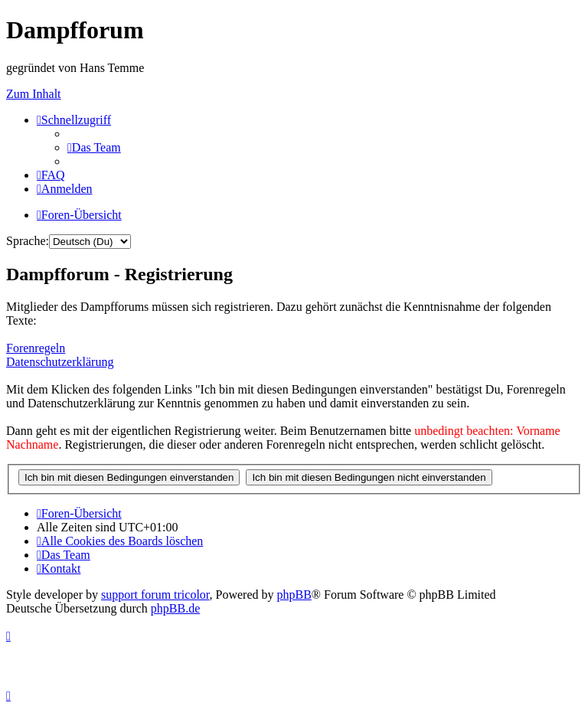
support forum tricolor (155, 595)
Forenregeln (36, 348)
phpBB (294, 595)
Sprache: (28, 241)
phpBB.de (175, 608)
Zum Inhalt (34, 94)
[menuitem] (94, 147)
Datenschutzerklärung (60, 362)
